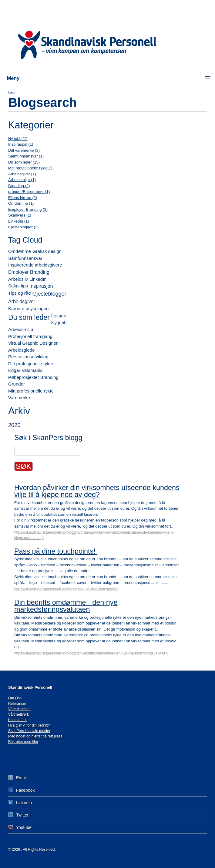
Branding (49, 377)
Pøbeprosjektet (24, 377)
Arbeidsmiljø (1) (22, 180)
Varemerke (19, 398)
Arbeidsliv (18, 279)
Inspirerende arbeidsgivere (35, 265)
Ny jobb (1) (18, 139)
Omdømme (20, 251)
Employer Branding (29, 272)
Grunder (17, 384)
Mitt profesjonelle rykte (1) (31, 168)
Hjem (12, 92)
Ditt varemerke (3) (24, 150)
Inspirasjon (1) (21, 144)
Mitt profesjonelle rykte (31, 391)
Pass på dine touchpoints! (56, 551)
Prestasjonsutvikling (28, 357)
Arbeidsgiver (22, 301)
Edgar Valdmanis (25, 370)
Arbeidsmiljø (21, 329)
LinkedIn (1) (19, 221)
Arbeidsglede (22, 350)
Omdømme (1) (21, 203)
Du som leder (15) (24, 162)
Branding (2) (19, 186)
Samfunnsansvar (25, 258)
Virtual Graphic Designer (33, 343)
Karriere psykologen (28, 308)
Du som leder (29, 317)
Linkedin (20, 802)
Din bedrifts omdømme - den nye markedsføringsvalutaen (66, 606)
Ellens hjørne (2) (23, 198)
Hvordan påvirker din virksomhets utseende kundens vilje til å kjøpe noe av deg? (97, 491)
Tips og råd (19, 293)
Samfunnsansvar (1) (26, 156)
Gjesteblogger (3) (23, 227)
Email (17, 778)
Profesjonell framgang (30, 336)
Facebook (21, 790)
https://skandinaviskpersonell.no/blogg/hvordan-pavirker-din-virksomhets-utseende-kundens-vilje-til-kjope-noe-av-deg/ (94, 535)
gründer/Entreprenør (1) (29, 192)
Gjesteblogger (49, 294)
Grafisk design (47, 251)
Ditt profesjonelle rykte (31, 364)
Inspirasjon (41, 286)
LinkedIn (38, 279)
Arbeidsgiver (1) (22, 174)
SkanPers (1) (20, 215)
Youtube (20, 827)
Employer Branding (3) (28, 209)
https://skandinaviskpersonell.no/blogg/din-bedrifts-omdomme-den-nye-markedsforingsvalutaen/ (91, 653)
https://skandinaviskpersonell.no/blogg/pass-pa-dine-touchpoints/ (66, 589)
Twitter (18, 815)
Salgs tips (18, 286)
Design (59, 316)
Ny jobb (59, 323)
